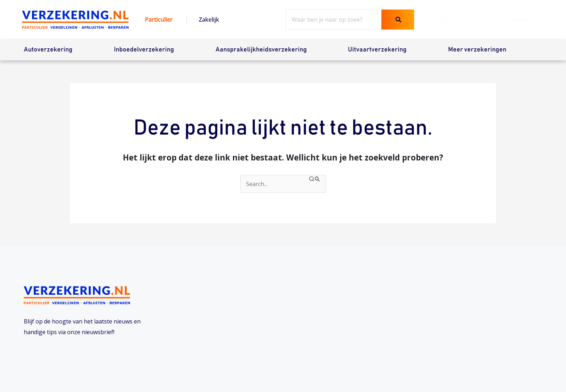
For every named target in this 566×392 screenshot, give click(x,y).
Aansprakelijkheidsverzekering (261, 50)
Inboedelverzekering (144, 50)
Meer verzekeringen (477, 50)
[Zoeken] (398, 20)
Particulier (159, 20)
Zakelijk (209, 20)
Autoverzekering (48, 50)
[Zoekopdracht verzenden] (315, 179)
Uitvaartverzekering (377, 50)
